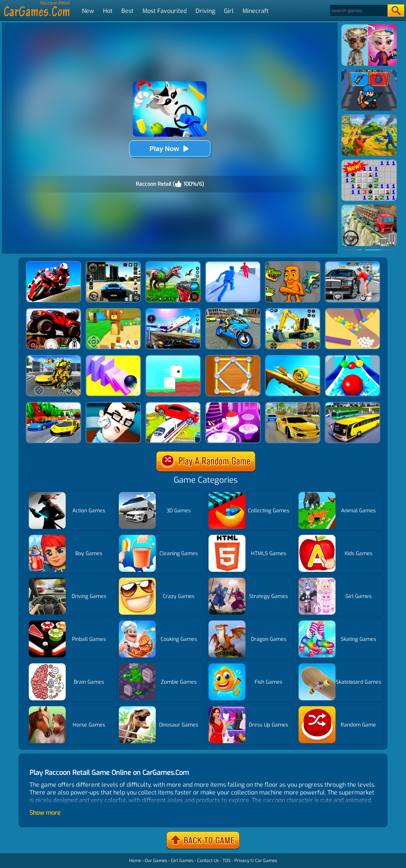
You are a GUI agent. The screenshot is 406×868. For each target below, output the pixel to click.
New (88, 11)
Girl (229, 11)
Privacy (242, 861)
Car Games (266, 861)
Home (135, 861)
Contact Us (208, 861)
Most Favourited (165, 11)
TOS (227, 861)
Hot (108, 11)
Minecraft (256, 11)
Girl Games (182, 861)
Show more (45, 813)
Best (128, 11)
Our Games (156, 861)
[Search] (358, 11)
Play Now (170, 149)
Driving (205, 11)
